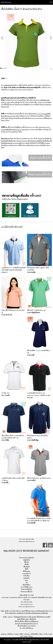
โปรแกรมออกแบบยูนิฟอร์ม (26, 558)
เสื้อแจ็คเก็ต (27, 567)
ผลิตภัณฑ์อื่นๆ (27, 585)
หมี (26, 583)
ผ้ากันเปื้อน (26, 576)
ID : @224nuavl (11, 210)
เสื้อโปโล (27, 562)
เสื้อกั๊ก (27, 569)
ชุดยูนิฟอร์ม (27, 560)
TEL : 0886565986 (30, 210)
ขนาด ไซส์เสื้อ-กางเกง (26, 587)
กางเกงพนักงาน (26, 573)
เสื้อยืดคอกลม (26, 571)
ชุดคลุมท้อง (27, 578)
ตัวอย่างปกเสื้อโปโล (27, 589)
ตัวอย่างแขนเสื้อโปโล (26, 592)
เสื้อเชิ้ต (27, 564)
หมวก (26, 580)
